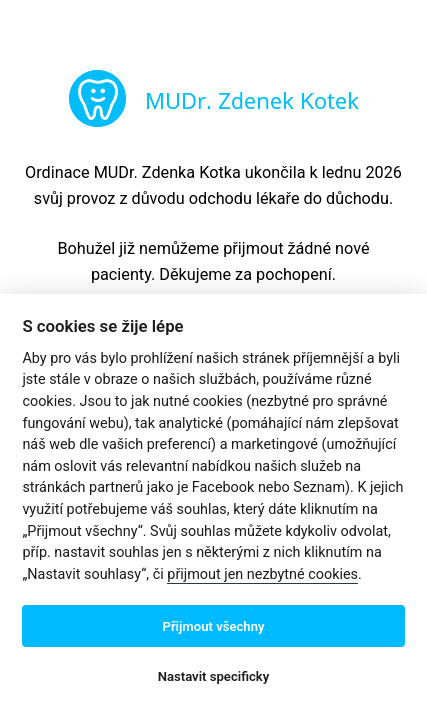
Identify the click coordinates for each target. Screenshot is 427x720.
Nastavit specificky (214, 676)
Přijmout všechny (213, 626)
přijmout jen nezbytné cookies (262, 574)
